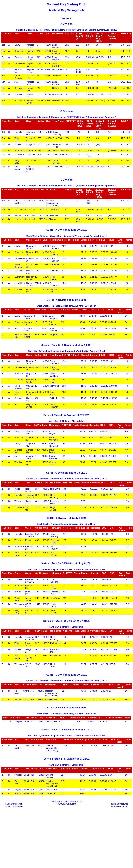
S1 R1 (79, 34)
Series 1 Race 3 (99, 35)
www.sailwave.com (67, 804)
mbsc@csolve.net (119, 806)
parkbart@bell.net (14, 804)
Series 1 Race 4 (112, 35)
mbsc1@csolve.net (14, 806)
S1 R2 (89, 34)
